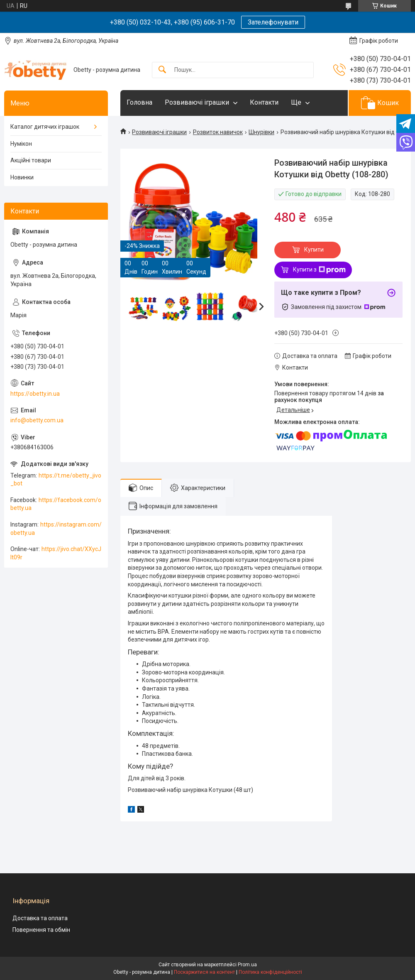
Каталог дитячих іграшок (45, 127)
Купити (314, 250)
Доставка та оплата (40, 918)
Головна (139, 102)
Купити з (319, 270)
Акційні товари (31, 160)
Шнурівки (261, 132)
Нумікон (21, 144)
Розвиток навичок (218, 132)
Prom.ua (247, 965)
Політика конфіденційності (270, 972)
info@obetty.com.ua (37, 420)
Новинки (22, 177)
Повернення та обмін (41, 930)
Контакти (264, 102)
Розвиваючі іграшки (197, 102)
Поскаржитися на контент (204, 972)
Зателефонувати (273, 22)
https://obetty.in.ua (35, 394)
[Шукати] (162, 70)
